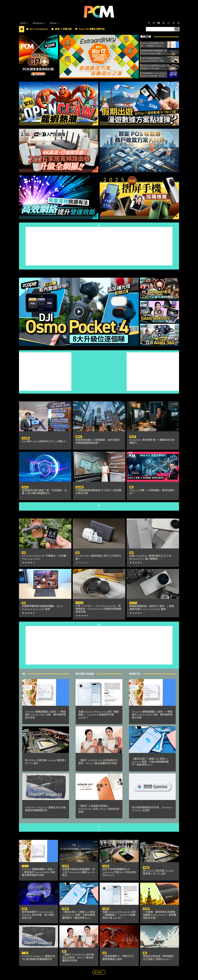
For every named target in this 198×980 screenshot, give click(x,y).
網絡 (131, 553)
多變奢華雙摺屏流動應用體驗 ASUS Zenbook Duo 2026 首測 (42, 608)
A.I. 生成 (25, 953)
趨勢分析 (79, 437)
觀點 (131, 487)
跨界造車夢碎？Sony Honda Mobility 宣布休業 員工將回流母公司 (154, 75)
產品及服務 (26, 438)
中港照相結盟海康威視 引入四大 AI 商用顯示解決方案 (98, 492)
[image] (99, 57)
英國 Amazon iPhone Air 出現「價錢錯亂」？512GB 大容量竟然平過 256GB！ (99, 715)
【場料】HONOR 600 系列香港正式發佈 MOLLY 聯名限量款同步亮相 (98, 762)
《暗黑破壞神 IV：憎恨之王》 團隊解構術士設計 (119, 958)
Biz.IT (99, 396)
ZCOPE (99, 272)
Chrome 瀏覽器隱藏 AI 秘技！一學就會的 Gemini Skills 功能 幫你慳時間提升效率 (154, 45)
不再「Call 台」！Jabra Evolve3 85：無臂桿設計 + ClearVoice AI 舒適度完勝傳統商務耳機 (98, 609)
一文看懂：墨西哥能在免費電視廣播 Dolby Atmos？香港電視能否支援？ (159, 915)
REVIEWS (99, 513)
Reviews (79, 603)
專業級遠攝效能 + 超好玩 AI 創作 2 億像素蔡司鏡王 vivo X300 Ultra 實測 (152, 608)
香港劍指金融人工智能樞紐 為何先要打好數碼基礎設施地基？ (98, 441)
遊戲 (104, 953)
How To (135, 674)
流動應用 (65, 909)
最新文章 (146, 37)
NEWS (99, 834)
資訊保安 (133, 437)
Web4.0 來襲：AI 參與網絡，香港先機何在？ (152, 492)
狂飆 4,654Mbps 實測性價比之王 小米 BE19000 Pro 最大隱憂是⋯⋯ (150, 557)
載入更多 (99, 972)
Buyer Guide (85, 674)
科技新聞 (65, 866)
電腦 (24, 603)
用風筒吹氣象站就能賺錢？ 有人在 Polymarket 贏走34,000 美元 (154, 52)
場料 (64, 952)
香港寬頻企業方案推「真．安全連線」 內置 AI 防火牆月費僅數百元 (44, 492)
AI (24, 674)
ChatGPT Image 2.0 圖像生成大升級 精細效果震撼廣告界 (45, 809)
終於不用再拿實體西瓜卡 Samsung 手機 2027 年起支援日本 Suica (153, 60)
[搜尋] (177, 29)
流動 (24, 553)
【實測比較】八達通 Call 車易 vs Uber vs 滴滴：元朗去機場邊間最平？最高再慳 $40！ (150, 762)
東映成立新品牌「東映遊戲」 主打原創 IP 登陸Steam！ (159, 958)
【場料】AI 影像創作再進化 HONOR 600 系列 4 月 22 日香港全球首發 (99, 809)
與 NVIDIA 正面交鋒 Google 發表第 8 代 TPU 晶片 (153, 67)
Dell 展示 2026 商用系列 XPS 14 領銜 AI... (44, 441)
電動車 (24, 909)
